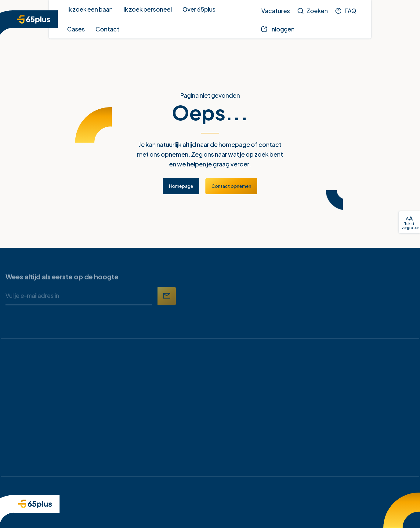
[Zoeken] (313, 11)
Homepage (181, 186)
